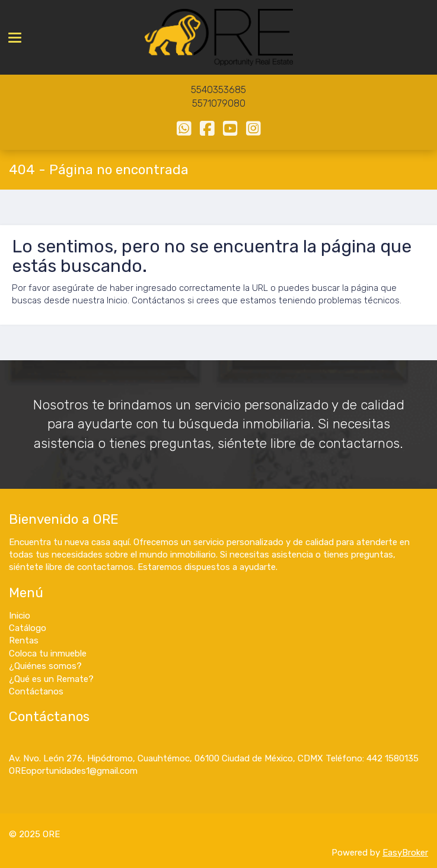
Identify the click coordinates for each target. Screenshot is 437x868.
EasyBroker (405, 853)
